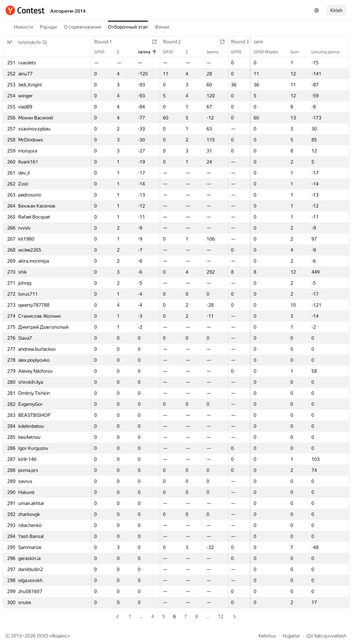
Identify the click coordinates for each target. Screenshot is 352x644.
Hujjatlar (291, 636)
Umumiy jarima (329, 52)
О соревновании (82, 27)
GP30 (103, 52)
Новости (23, 27)
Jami (262, 42)
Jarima (147, 52)
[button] (33, 42)
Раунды (48, 27)
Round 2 (175, 42)
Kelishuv (267, 636)
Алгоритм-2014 (68, 11)
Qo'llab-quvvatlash (327, 636)
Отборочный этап (128, 27)
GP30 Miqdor (269, 52)
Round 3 (243, 42)
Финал (162, 27)
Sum (298, 52)
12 (221, 616)
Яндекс (60, 636)
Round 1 (107, 42)
